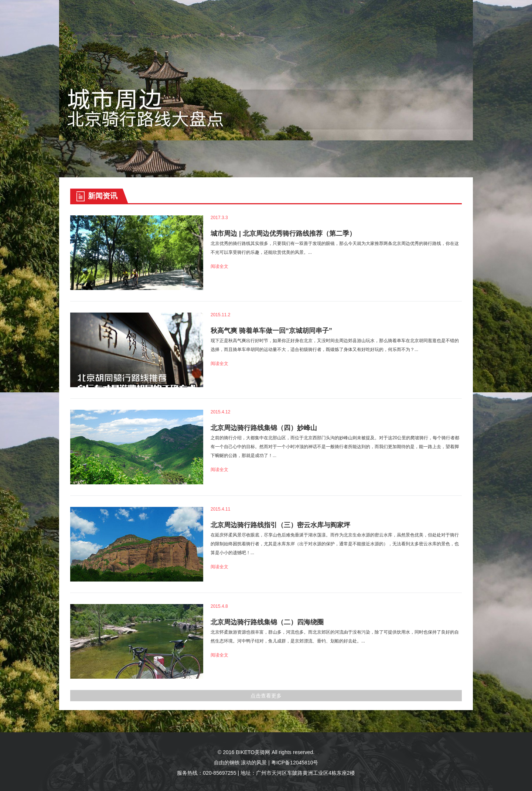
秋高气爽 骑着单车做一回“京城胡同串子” (271, 331)
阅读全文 (219, 266)
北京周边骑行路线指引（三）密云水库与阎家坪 (280, 525)
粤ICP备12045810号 (295, 763)
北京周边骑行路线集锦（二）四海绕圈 (267, 622)
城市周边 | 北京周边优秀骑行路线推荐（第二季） (283, 233)
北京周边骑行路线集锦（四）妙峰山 (264, 428)
